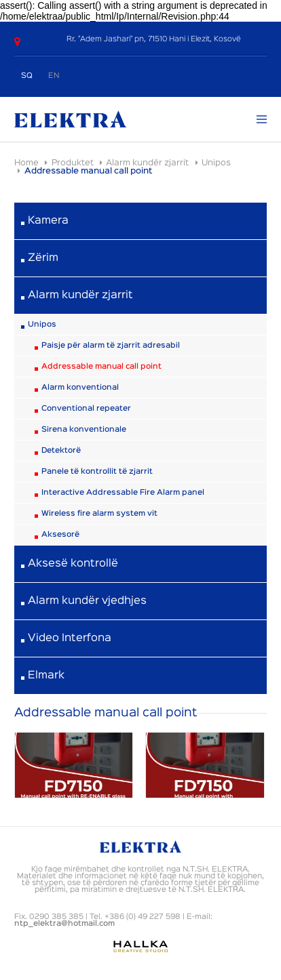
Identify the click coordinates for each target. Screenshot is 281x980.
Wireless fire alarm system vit (99, 514)
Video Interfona (70, 638)
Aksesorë (60, 535)
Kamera (48, 221)
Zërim (43, 258)
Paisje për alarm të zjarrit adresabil (111, 346)
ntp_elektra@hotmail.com (64, 924)
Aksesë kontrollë (73, 564)
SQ (27, 76)
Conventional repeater (86, 409)
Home (26, 163)
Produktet (73, 163)
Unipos (216, 163)
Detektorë (61, 451)
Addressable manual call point (101, 367)
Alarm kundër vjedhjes (87, 601)
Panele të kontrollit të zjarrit (97, 472)
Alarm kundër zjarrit (147, 163)
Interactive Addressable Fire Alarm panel (123, 493)
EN (54, 76)
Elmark (46, 676)
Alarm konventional (80, 388)
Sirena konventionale (84, 430)
